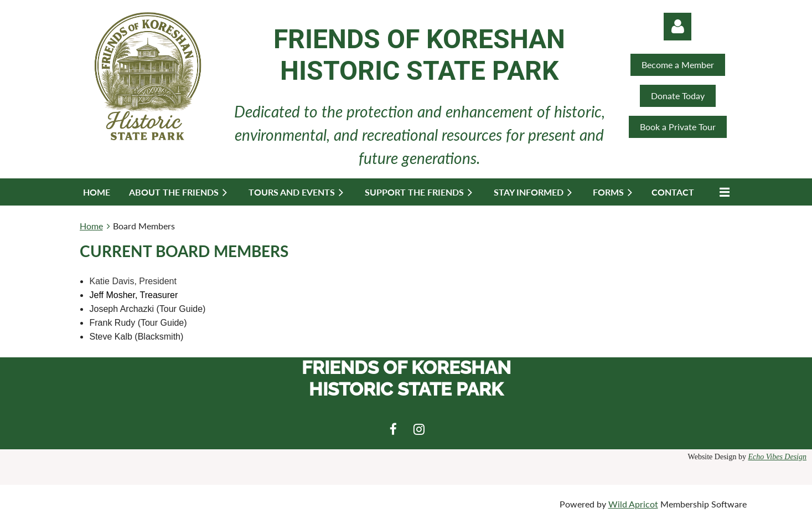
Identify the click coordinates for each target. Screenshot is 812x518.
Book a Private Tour (678, 127)
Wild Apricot (633, 504)
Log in (677, 27)
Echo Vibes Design (778, 457)
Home (91, 226)
